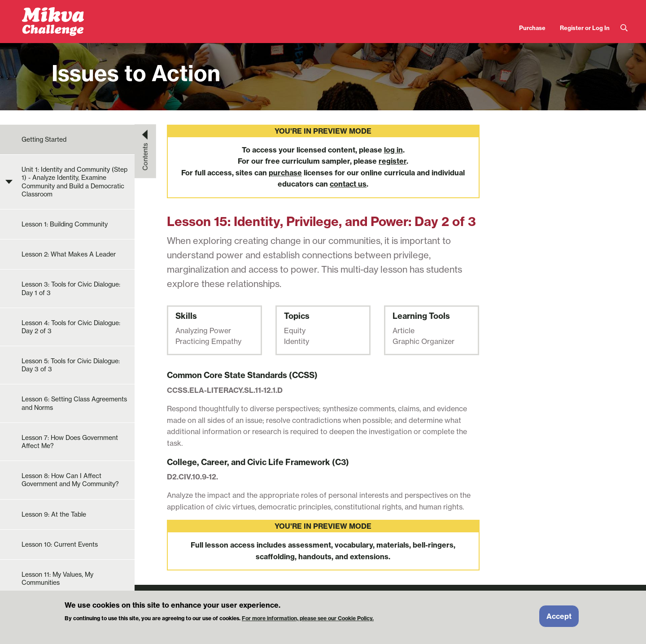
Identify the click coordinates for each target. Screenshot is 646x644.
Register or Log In (585, 28)
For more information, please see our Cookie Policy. (308, 622)
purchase (285, 173)
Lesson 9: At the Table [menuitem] (54, 514)
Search (624, 28)
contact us (348, 184)
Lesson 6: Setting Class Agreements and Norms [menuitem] (74, 403)
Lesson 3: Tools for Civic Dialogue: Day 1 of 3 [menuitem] (71, 288)
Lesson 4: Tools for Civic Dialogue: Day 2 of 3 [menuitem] (71, 327)
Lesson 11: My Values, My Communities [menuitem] (57, 579)
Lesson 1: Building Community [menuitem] (65, 224)
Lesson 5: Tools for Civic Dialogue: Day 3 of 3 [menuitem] (71, 365)
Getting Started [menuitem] (44, 139)
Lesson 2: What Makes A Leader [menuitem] (69, 254)
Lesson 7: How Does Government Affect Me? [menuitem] (70, 442)
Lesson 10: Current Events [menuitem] (60, 544)
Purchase (532, 28)
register (393, 161)
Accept (559, 620)
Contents (145, 157)
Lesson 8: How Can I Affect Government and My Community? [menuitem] (70, 480)
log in (393, 150)
